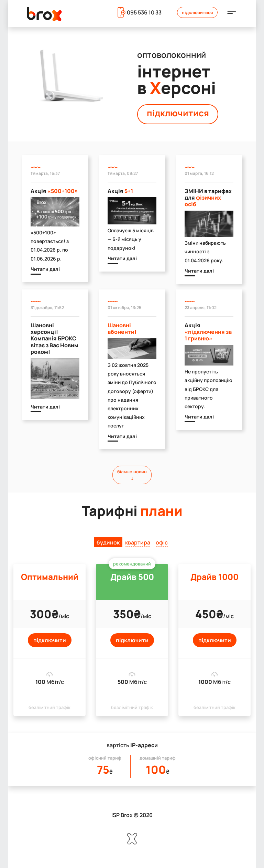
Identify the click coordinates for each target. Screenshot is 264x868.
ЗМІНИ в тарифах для (208, 198)
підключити (50, 640)
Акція (54, 191)
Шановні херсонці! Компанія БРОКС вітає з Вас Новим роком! (54, 338)
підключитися (178, 113)
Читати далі (45, 269)
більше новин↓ (132, 475)
